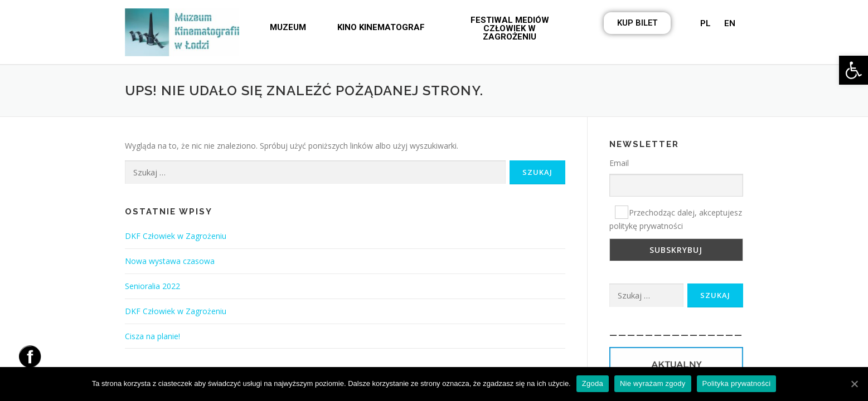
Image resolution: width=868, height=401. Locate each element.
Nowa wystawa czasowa (170, 261)
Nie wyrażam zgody (653, 383)
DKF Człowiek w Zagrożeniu (176, 236)
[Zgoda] (854, 384)
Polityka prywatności (737, 383)
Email (619, 163)
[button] (288, 28)
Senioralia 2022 (152, 286)
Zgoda (593, 383)
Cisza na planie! (152, 336)
